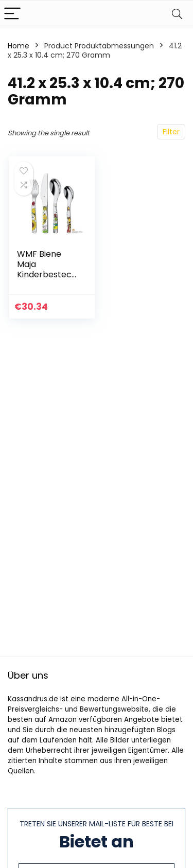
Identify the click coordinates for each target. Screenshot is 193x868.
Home (19, 46)
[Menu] (12, 14)
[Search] (177, 14)
